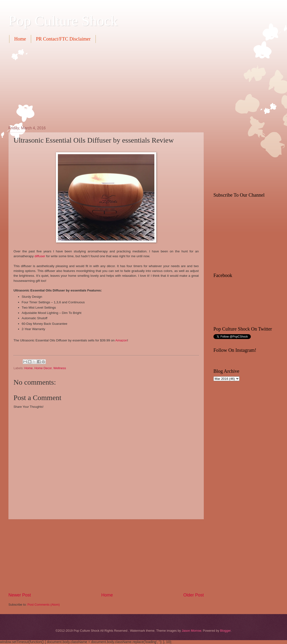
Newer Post (20, 595)
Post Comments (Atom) (44, 605)
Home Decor (43, 368)
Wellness (60, 368)
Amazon (121, 340)
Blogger (225, 631)
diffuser (40, 256)
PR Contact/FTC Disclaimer (63, 39)
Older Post (194, 595)
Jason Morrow (191, 631)
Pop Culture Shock (63, 21)
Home (20, 39)
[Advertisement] (76, 84)
